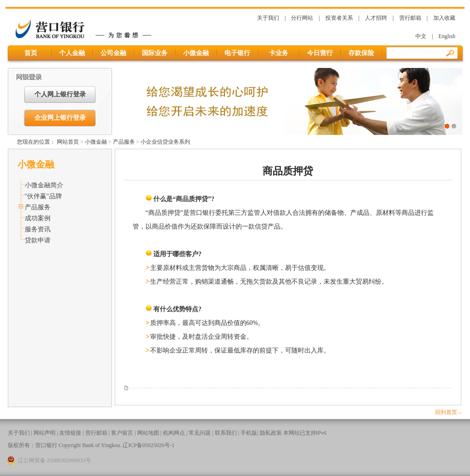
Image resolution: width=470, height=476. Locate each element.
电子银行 (237, 53)
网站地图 (148, 433)
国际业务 (155, 53)
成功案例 (38, 218)
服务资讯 (38, 229)
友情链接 (70, 433)
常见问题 (200, 433)
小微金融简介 (44, 185)
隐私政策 (271, 433)
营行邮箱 (410, 18)
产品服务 (124, 142)
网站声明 (45, 433)
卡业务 (279, 53)
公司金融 (113, 53)
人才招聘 (376, 18)
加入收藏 (444, 18)
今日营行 (320, 53)
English (447, 36)
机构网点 (174, 433)
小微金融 (196, 53)
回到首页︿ (449, 412)
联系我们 (226, 433)
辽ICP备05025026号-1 (148, 445)
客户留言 (122, 433)
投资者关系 (339, 18)
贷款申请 (38, 240)
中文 (421, 36)
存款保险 (361, 53)
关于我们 (268, 18)
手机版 (249, 433)
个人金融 (72, 53)
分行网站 (302, 18)
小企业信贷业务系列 (165, 142)
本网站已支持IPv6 (305, 433)
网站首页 (68, 142)
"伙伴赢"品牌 (43, 196)
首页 (31, 53)
